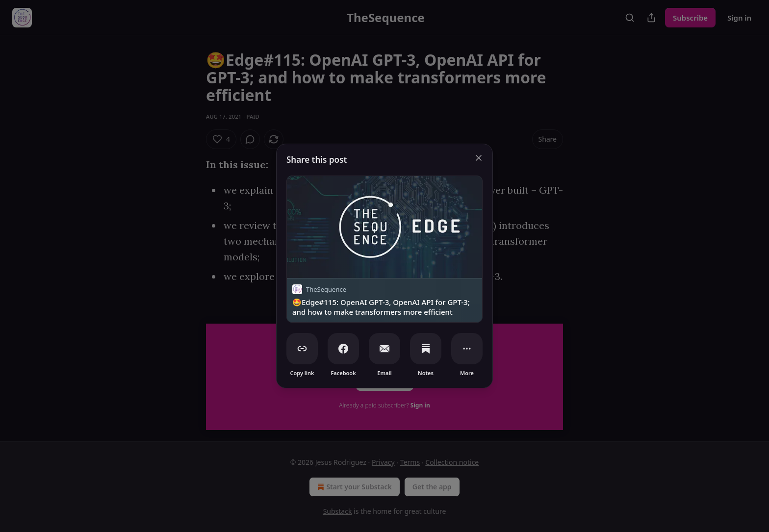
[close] (479, 158)
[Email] (384, 349)
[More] (467, 349)
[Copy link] (302, 349)
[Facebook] (343, 349)
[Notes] (426, 349)
